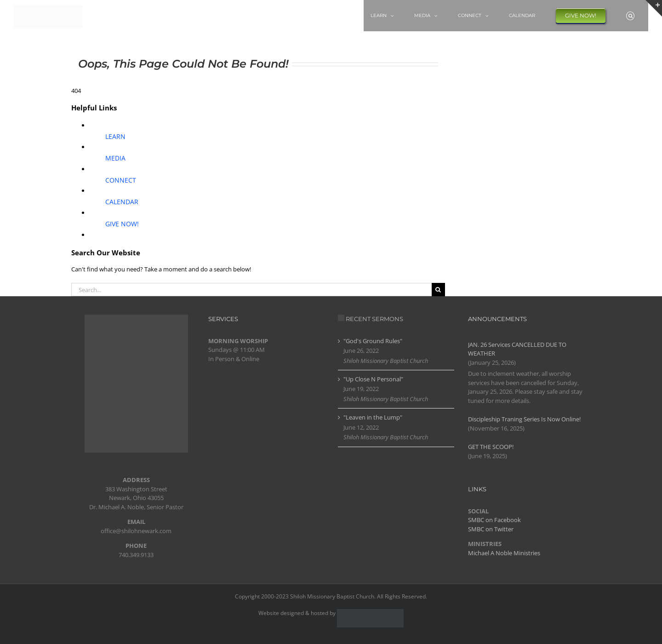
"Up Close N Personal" (373, 379)
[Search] (438, 290)
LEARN (115, 136)
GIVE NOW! (122, 224)
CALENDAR (122, 202)
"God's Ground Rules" (373, 341)
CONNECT (121, 180)
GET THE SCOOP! (491, 447)
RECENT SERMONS (374, 319)
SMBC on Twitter (491, 529)
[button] (630, 16)
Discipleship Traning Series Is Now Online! (524, 419)
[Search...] (251, 290)
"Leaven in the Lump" (373, 417)
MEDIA (115, 158)
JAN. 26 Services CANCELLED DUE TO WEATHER (517, 349)
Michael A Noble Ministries (504, 553)
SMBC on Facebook (494, 520)
